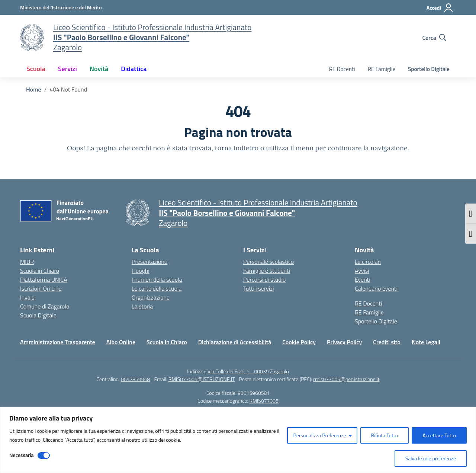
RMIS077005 (264, 401)
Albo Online (121, 342)
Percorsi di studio (264, 279)
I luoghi (141, 271)
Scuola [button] (36, 69)
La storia (142, 306)
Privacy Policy (344, 342)
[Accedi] (440, 8)
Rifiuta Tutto (385, 435)
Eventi (363, 279)
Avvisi (362, 271)
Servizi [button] (67, 69)
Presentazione (149, 262)
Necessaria (22, 455)
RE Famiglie (382, 69)
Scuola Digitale (38, 315)
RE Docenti (342, 69)
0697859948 (135, 379)
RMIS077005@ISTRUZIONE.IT (202, 379)
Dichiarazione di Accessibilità (235, 342)
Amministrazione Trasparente (58, 342)
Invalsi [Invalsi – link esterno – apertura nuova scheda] (28, 297)
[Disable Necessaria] (44, 456)
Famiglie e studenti (267, 271)
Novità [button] (99, 69)
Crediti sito (387, 342)
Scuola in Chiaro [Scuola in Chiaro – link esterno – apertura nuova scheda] (40, 271)
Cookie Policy (299, 342)
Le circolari (368, 262)
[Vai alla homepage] (32, 38)
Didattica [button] (134, 69)
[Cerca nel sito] (434, 38)
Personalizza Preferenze (319, 435)
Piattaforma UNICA (44, 279)
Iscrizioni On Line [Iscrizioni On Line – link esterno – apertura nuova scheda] (41, 288)
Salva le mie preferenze (431, 458)
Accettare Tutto (439, 435)
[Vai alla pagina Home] (34, 89)
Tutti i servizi (259, 288)
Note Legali (426, 342)
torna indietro (237, 148)
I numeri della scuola (157, 279)
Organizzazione (151, 297)
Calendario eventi (376, 288)
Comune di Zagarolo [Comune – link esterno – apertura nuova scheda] (45, 306)
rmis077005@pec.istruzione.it (346, 379)
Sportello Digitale (429, 69)
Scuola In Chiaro (167, 342)
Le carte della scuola (157, 288)
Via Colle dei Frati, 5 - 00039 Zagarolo (248, 371)
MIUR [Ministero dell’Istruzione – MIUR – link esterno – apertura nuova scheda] (27, 262)
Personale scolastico (268, 262)
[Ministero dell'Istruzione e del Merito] (61, 7)
